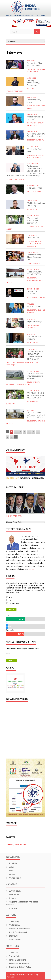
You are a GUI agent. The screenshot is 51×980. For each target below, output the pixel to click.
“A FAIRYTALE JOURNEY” (33, 292)
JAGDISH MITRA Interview (34, 338)
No (10, 600)
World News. (13, 925)
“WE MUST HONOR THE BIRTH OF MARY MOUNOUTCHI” (36, 395)
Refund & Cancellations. (17, 963)
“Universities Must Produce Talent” (35, 64)
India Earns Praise (35, 188)
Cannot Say (14, 603)
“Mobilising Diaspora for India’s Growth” (36, 135)
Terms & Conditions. (16, 960)
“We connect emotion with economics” (33, 220)
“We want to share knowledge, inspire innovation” (35, 376)
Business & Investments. (18, 929)
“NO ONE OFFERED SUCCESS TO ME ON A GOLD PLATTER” (36, 415)
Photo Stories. (13, 940)
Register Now (12, 478)
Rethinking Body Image (34, 101)
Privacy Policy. (13, 956)
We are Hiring (13, 878)
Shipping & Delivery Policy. (18, 967)
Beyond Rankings (34, 321)
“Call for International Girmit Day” (36, 204)
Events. (10, 871)
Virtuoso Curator (34, 306)
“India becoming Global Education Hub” (34, 257)
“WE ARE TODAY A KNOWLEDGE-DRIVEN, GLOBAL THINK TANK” (35, 355)
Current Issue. (13, 891)
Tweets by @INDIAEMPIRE (17, 844)
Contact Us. (12, 953)
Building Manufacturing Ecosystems (33, 83)
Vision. (10, 867)
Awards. (11, 874)
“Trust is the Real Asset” (34, 150)
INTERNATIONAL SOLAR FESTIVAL (34, 273)
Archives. (11, 898)
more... (31, 569)
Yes (10, 597)
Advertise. (11, 908)
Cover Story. (12, 921)
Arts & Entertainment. (16, 932)
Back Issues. (12, 894)
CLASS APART (33, 238)
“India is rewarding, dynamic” (35, 118)
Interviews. (12, 936)
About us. (11, 863)
